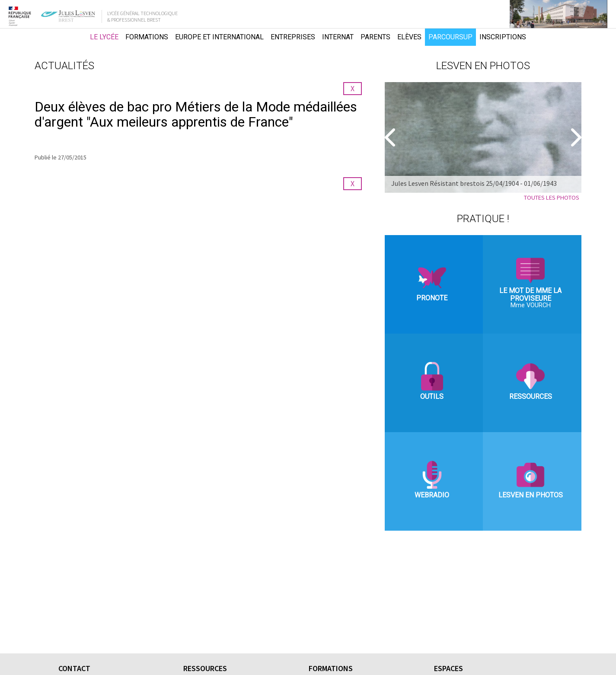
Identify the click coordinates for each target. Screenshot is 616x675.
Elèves (409, 37)
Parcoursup (450, 37)
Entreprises (293, 37)
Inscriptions (503, 37)
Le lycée (104, 37)
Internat (338, 37)
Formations (147, 37)
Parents (375, 37)
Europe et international (219, 37)
